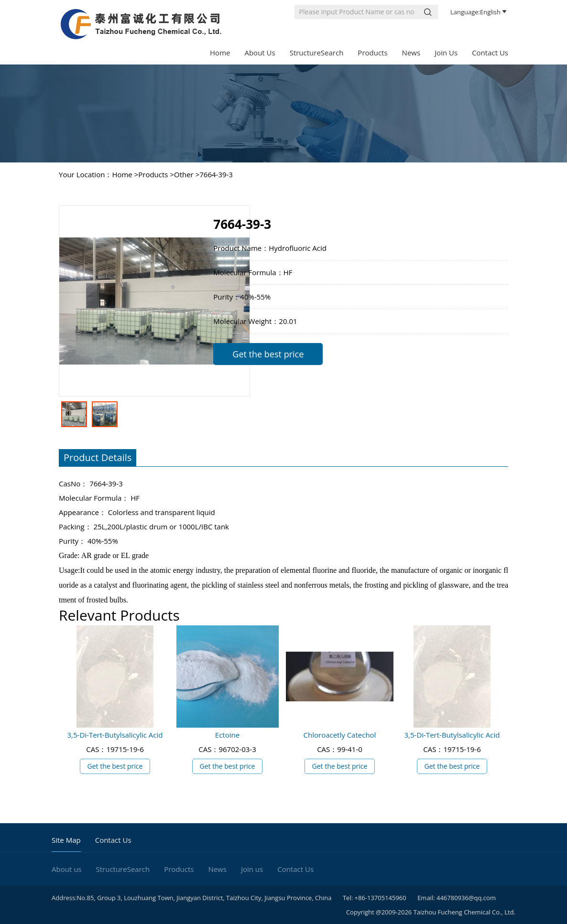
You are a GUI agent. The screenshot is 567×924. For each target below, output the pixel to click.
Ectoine (227, 735)
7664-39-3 (216, 174)
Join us (446, 53)
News (411, 53)
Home (220, 53)
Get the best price (268, 354)
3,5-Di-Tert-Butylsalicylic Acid (115, 735)
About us (260, 53)
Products (372, 53)
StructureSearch (317, 53)
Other (184, 174)
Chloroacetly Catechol (340, 735)
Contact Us (490, 53)
